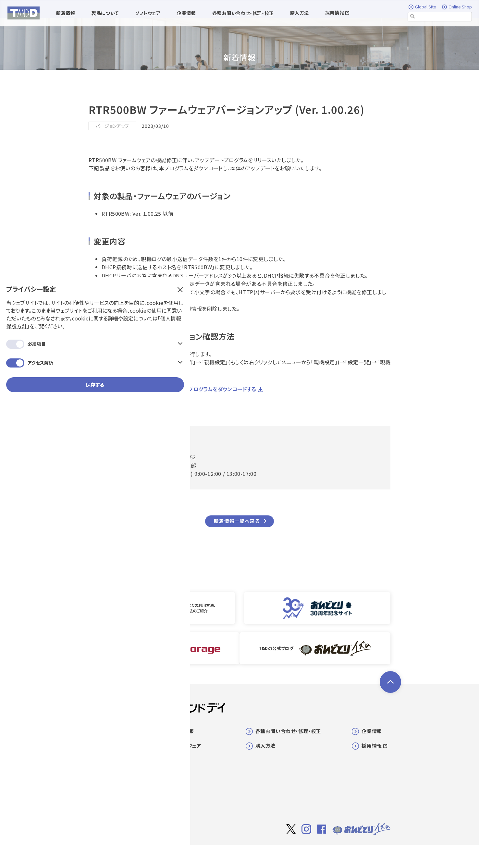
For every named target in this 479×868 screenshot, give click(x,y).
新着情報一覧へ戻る (237, 521)
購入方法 (300, 13)
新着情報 (184, 730)
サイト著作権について (300, 854)
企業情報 (372, 730)
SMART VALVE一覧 (118, 778)
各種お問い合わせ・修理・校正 (288, 730)
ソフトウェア (188, 745)
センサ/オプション (115, 790)
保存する (55, 169)
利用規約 (338, 854)
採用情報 (337, 13)
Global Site (423, 7)
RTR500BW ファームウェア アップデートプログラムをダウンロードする (173, 389)
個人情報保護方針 (59, 102)
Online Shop (457, 7)
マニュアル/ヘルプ (116, 802)
